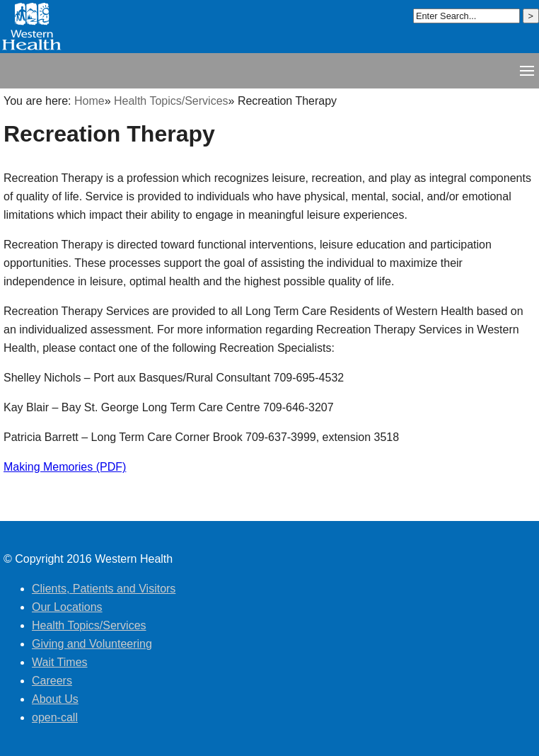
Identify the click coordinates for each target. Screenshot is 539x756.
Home (89, 101)
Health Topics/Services (171, 101)
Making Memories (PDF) (65, 467)
